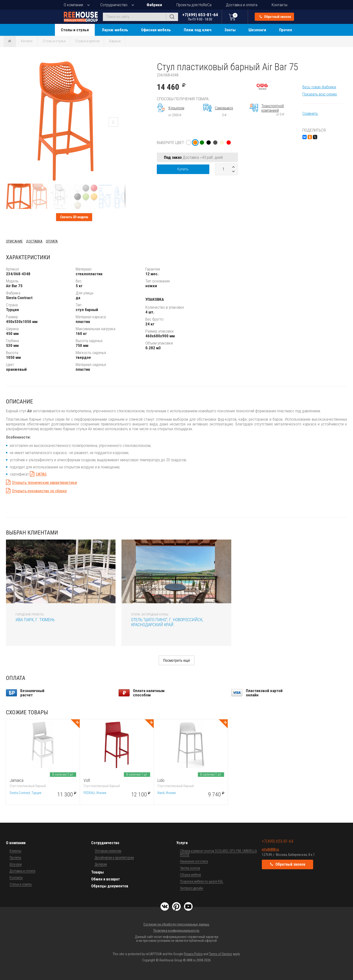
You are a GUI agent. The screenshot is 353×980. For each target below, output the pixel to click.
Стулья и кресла (87, 41)
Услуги (182, 843)
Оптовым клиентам (108, 851)
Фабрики (154, 5)
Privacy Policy (193, 954)
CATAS (41, 474)
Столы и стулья (75, 30)
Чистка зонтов (190, 868)
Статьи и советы (21, 884)
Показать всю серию (320, 94)
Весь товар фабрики (319, 87)
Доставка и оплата (242, 5)
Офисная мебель (156, 30)
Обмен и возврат (105, 879)
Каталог (27, 41)
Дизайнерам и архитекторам (114, 858)
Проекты (15, 858)
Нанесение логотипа (194, 861)
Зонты (230, 30)
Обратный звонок (275, 17)
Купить (183, 169)
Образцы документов (110, 886)
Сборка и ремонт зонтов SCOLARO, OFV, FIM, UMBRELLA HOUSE (218, 853)
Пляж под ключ (198, 30)
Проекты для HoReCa (194, 5)
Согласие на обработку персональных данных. (177, 924)
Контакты (279, 5)
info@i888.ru (270, 849)
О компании (73, 5)
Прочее (286, 30)
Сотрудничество (114, 5)
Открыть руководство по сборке (39, 491)
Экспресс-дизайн (192, 888)
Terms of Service (221, 954)
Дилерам (101, 864)
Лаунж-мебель (115, 30)
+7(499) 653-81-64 (200, 17)
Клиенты (15, 851)
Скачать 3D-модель (74, 217)
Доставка (34, 241)
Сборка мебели (190, 875)
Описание (14, 241)
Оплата (52, 241)
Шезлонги (257, 30)
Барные (115, 41)
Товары (97, 872)
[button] (121, 66)
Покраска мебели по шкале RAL (202, 881)
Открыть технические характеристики (44, 482)
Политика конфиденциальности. (177, 931)
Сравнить (310, 113)
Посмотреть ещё (176, 660)
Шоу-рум (16, 864)
